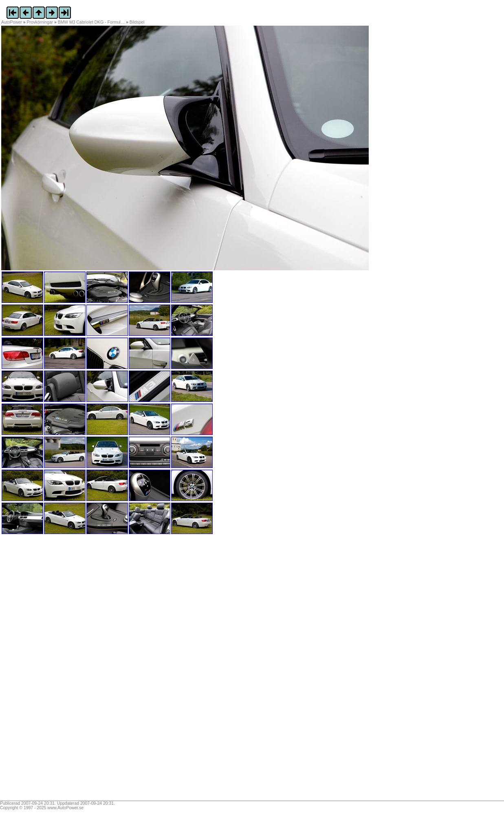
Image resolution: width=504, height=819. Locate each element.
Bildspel (137, 22)
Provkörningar (40, 22)
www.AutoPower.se (65, 808)
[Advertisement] (52, 670)
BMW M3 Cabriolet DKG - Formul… (91, 22)
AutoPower (12, 22)
